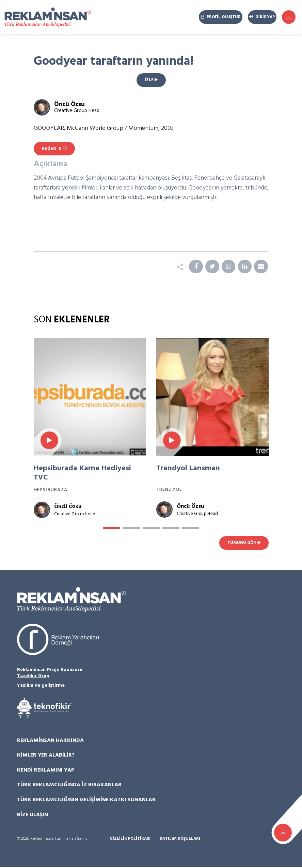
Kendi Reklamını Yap (46, 771)
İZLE (151, 80)
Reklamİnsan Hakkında (50, 741)
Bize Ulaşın (33, 815)
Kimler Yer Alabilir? (46, 756)
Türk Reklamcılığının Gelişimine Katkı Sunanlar (86, 800)
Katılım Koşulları (180, 839)
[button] (112, 529)
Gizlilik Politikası (130, 839)
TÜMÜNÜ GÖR (244, 543)
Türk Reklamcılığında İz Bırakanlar (69, 786)
